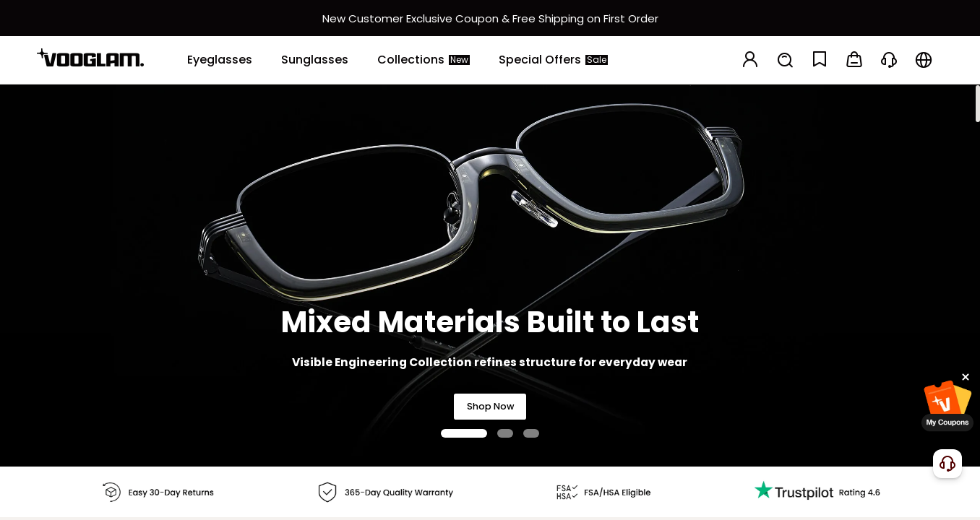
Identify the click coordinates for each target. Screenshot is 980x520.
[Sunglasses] (315, 60)
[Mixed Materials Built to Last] (490, 275)
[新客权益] (490, 18)
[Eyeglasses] (220, 60)
